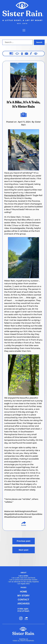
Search (39, 42)
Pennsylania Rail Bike (14, 195)
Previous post (24, 541)
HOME (24, 592)
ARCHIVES (23, 604)
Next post (24, 550)
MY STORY (23, 596)
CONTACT (23, 600)
